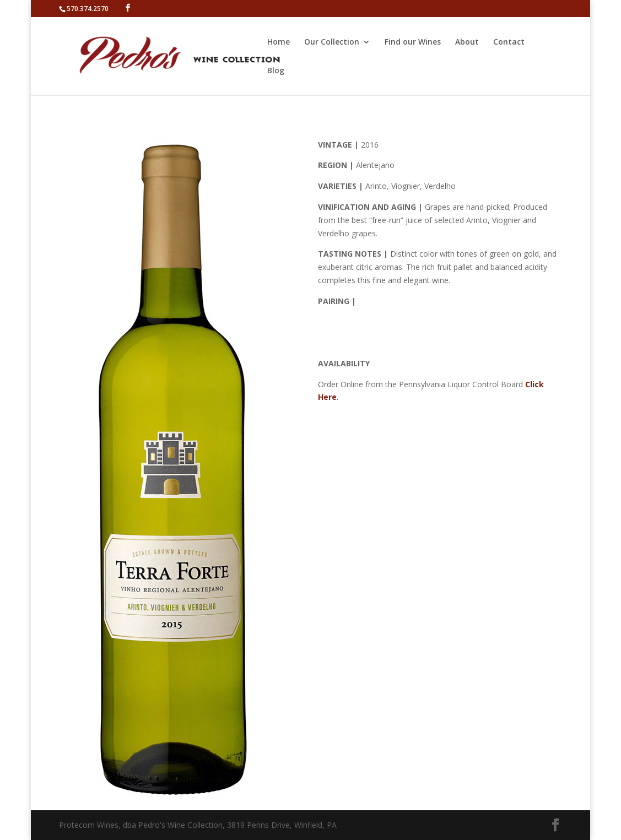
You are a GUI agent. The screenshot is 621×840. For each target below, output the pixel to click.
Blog (276, 71)
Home (279, 42)
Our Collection (332, 42)
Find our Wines (413, 42)
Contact (509, 42)
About (467, 42)
